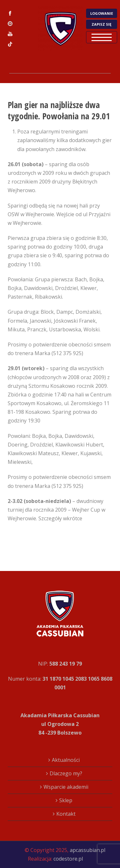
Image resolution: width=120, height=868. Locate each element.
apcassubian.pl (88, 850)
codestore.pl (68, 859)
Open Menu (102, 37)
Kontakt (66, 814)
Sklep (66, 800)
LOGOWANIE (102, 13)
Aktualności (66, 760)
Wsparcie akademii (66, 787)
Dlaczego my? (66, 773)
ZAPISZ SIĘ (101, 24)
